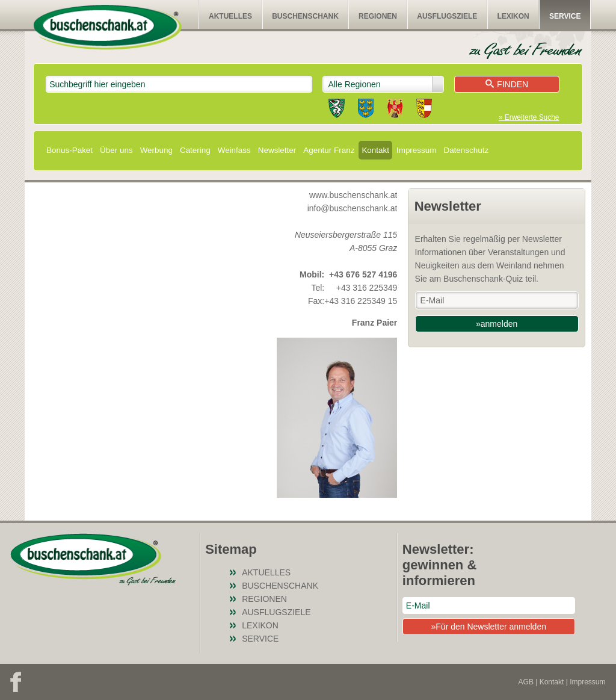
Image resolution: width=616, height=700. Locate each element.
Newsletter (277, 150)
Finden (507, 84)
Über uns (116, 150)
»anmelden (497, 324)
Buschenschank (305, 16)
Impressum (416, 150)
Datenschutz (466, 150)
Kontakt (375, 150)
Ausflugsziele (447, 16)
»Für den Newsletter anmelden (489, 627)
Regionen (378, 16)
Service (565, 16)
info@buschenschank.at (353, 208)
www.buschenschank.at (353, 195)
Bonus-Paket (69, 150)
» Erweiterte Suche (529, 117)
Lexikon (513, 16)
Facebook (16, 682)
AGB (526, 682)
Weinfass (234, 150)
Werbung (156, 150)
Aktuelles (230, 16)
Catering (195, 150)
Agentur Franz (329, 150)
